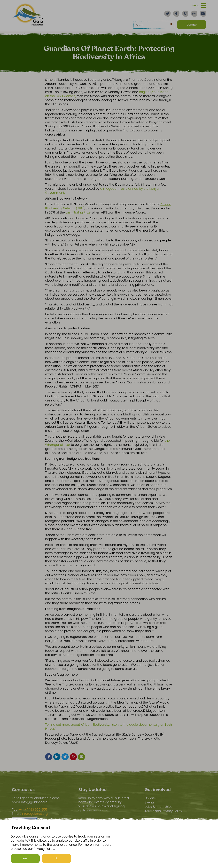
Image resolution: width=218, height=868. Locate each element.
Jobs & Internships (159, 807)
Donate (150, 798)
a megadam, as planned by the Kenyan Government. (103, 191)
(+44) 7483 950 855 (32, 810)
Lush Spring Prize (78, 212)
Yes (25, 858)
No (57, 858)
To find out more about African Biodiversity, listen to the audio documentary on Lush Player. (108, 727)
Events (150, 802)
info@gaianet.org (35, 814)
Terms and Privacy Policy (163, 811)
